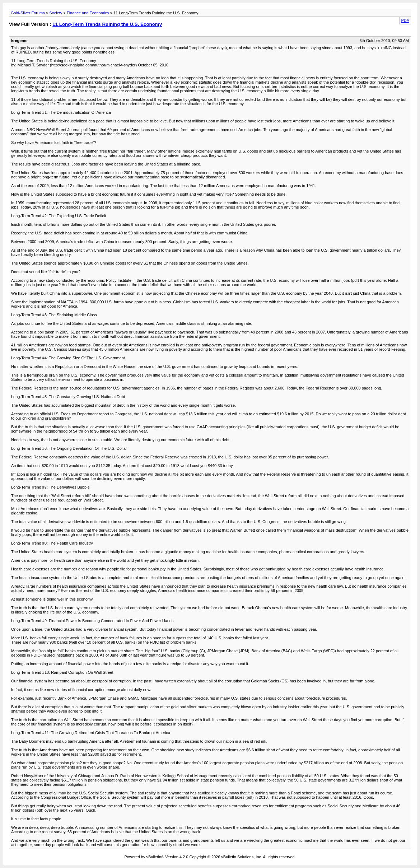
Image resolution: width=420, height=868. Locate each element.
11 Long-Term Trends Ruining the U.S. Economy (107, 24)
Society (56, 13)
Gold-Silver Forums (28, 13)
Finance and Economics (88, 13)
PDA (405, 20)
